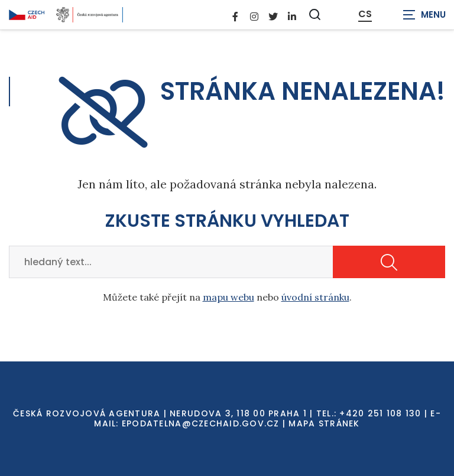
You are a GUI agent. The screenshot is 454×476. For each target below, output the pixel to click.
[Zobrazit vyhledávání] (315, 14)
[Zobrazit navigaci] (424, 15)
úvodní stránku (315, 297)
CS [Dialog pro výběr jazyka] (365, 14)
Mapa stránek (324, 423)
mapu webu (228, 297)
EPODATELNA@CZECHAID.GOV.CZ (201, 423)
